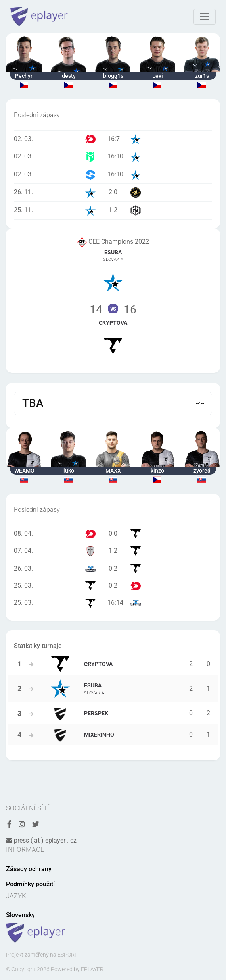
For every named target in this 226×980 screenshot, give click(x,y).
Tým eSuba (113, 269)
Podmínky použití (30, 884)
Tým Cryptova (113, 336)
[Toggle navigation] (205, 17)
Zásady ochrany (29, 869)
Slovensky (20, 915)
